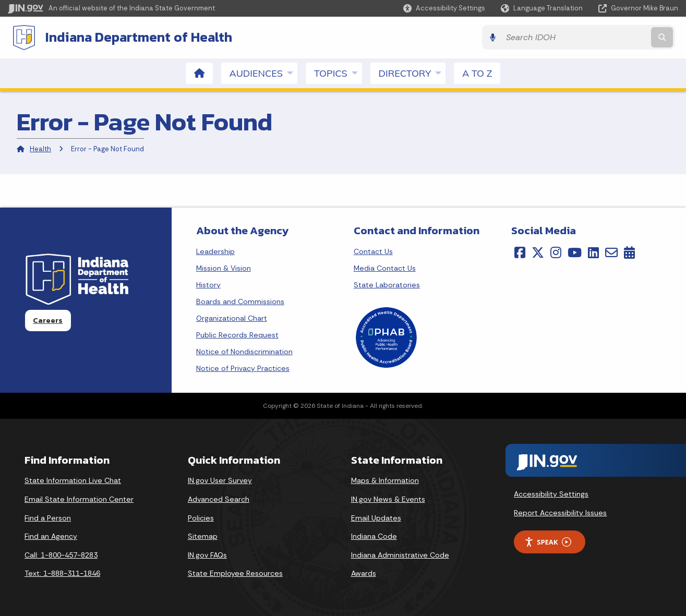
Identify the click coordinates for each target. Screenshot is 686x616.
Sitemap (203, 536)
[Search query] (597, 37)
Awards (364, 573)
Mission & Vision (224, 268)
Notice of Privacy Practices (243, 368)
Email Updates (376, 517)
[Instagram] (556, 252)
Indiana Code (374, 536)
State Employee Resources (235, 573)
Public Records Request (237, 334)
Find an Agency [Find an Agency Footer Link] (51, 536)
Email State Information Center (79, 499)
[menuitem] (199, 73)
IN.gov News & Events (388, 499)
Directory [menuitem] (412, 73)
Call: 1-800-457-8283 (61, 554)
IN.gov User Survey (220, 480)
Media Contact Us (385, 268)
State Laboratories (387, 284)
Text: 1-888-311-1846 (62, 573)
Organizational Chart (232, 318)
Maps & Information (385, 480)
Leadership (215, 251)
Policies (201, 517)
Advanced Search (219, 499)
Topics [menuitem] (338, 73)
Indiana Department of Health (136, 37)
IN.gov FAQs (207, 554)
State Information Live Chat (73, 480)
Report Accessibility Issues (560, 512)
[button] (444, 8)
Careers (48, 320)
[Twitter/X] (538, 252)
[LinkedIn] (593, 252)
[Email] (611, 252)
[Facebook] (520, 252)
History (208, 284)
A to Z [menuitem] (477, 73)
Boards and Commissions (240, 301)
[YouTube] (575, 252)
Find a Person (48, 517)
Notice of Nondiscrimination (244, 351)
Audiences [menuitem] (263, 73)
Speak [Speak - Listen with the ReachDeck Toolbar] (548, 542)
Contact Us (373, 251)
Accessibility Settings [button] (551, 494)
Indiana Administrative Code (400, 554)
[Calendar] (629, 252)
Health (40, 149)
